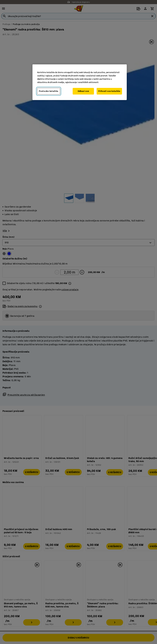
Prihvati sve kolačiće (109, 91)
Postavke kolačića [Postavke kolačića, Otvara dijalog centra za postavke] (49, 91)
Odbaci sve (83, 91)
